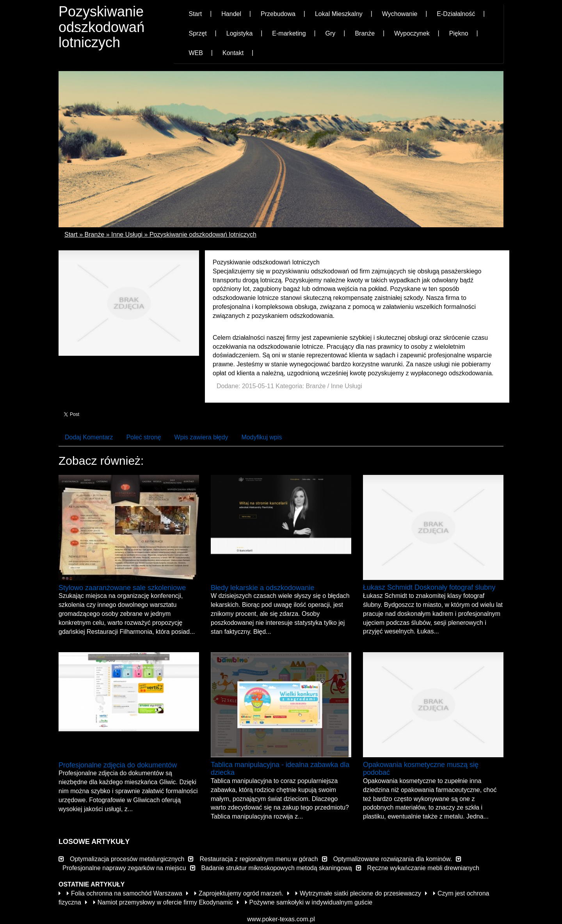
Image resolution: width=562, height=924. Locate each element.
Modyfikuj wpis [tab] (261, 437)
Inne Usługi (127, 235)
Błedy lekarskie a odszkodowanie (262, 588)
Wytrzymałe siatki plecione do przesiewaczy (358, 893)
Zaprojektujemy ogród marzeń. (239, 893)
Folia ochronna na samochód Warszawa (124, 893)
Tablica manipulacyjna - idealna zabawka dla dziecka (280, 769)
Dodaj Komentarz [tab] (89, 437)
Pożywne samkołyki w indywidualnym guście (309, 902)
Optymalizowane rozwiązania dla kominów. (393, 859)
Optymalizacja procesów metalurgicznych (127, 859)
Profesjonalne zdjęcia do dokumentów (118, 765)
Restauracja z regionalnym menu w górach (259, 859)
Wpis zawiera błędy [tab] (201, 437)
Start (71, 235)
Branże (95, 235)
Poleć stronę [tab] (144, 437)
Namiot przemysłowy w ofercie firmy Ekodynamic (163, 902)
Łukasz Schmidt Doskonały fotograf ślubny (429, 587)
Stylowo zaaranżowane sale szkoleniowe (122, 588)
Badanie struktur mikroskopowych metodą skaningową (277, 868)
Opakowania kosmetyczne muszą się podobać (421, 769)
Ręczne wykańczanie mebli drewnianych (423, 868)
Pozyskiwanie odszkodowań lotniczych (203, 235)
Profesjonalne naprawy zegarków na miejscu (124, 868)
